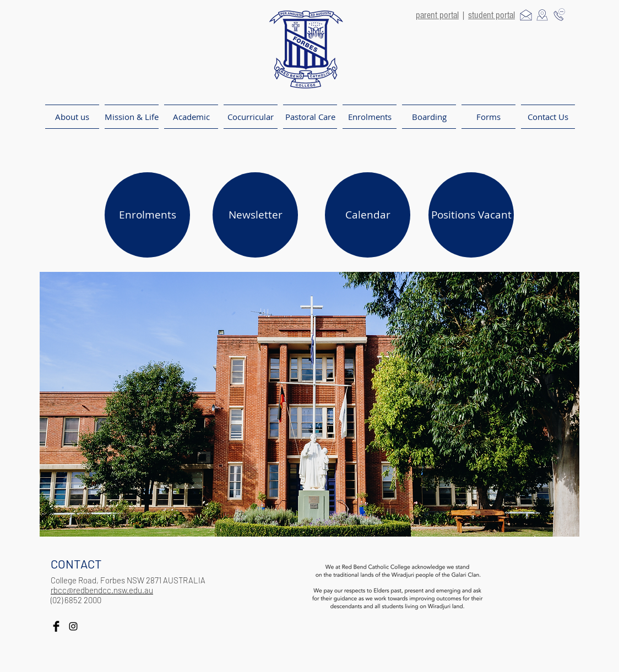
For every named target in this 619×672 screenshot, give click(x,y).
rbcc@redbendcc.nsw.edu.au (102, 590)
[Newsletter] (255, 215)
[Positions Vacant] (471, 215)
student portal (492, 15)
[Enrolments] (147, 215)
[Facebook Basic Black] (56, 626)
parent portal (437, 15)
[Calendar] (368, 215)
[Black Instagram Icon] (73, 626)
